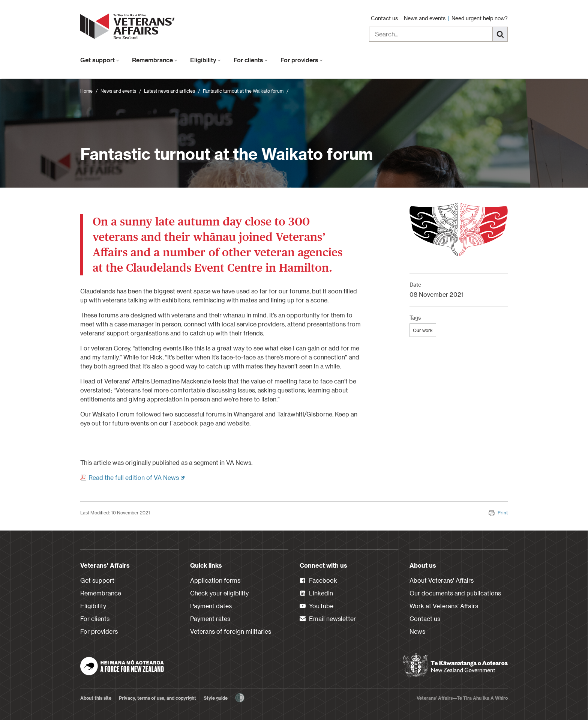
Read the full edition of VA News (136, 477)
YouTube (316, 606)
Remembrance (155, 60)
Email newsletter (328, 619)
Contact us (385, 18)
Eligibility (205, 60)
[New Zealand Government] (455, 665)
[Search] (500, 34)
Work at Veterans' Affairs (444, 606)
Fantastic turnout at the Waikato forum (243, 91)
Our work (423, 330)
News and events (425, 18)
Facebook (318, 581)
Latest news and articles (169, 91)
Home (86, 91)
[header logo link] (129, 26)
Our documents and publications (455, 593)
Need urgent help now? (480, 18)
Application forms (215, 580)
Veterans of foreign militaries (231, 631)
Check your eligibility (219, 593)
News (417, 631)
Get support (100, 60)
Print (498, 513)
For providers (302, 60)
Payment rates (210, 619)
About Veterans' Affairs (442, 580)
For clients (251, 60)
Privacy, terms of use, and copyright (157, 698)
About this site (96, 698)
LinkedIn (316, 594)
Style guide (216, 698)
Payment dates (211, 606)
